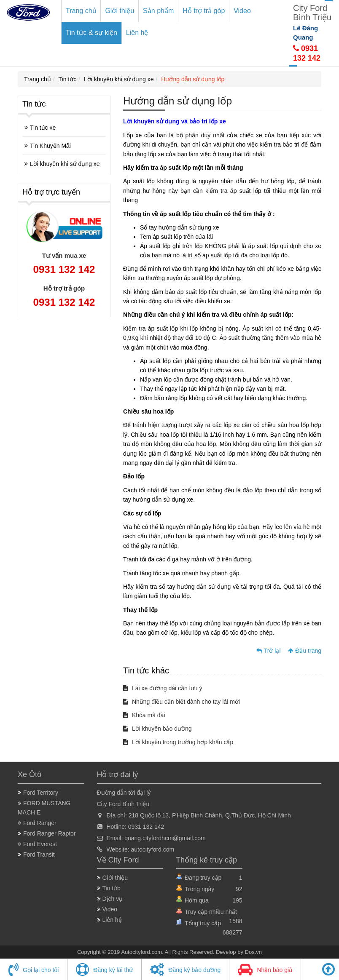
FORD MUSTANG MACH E (44, 808)
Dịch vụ (113, 899)
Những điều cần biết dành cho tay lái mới (182, 702)
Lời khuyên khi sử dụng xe (119, 79)
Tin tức (68, 79)
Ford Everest (40, 844)
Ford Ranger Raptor (50, 833)
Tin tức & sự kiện (91, 33)
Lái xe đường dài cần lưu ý (163, 688)
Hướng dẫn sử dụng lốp (193, 79)
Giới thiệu (120, 11)
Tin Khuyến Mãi (50, 146)
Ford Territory (41, 793)
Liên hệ (137, 33)
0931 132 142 (64, 269)
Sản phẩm (158, 11)
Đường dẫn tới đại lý (124, 793)
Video (242, 11)
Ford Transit (39, 854)
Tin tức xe (43, 128)
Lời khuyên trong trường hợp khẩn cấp (178, 742)
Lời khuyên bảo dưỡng (157, 729)
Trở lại (268, 651)
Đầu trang (305, 651)
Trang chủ (81, 11)
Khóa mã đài (144, 715)
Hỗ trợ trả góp (204, 11)
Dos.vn (253, 952)
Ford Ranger (40, 823)
